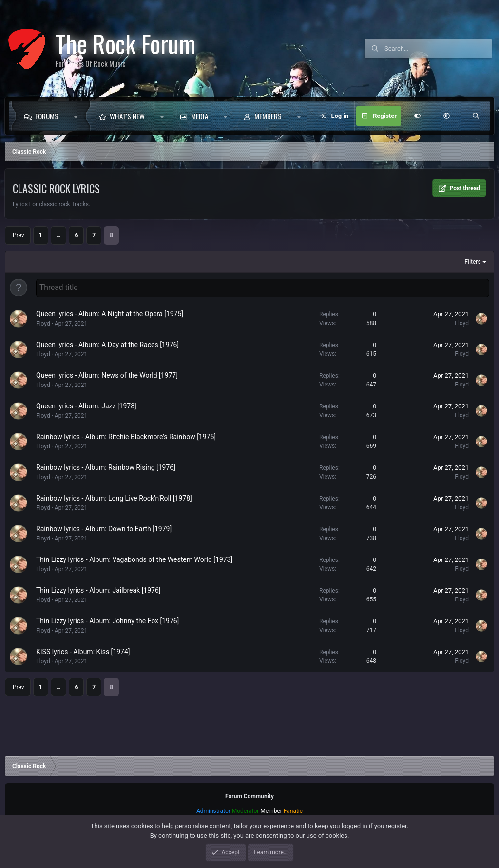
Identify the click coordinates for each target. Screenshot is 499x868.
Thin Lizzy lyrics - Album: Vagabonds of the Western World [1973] (134, 559)
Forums (47, 116)
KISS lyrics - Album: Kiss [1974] (83, 651)
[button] (78, 116)
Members (268, 116)
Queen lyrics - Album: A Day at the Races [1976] (107, 344)
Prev (19, 235)
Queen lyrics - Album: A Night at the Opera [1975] (110, 313)
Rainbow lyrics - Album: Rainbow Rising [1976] (106, 466)
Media (200, 116)
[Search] (438, 49)
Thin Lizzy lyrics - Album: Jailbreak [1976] (98, 589)
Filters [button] (473, 262)
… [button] (59, 235)
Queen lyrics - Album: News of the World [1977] (107, 374)
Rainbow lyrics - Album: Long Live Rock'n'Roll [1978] (114, 497)
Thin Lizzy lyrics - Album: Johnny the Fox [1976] (107, 620)
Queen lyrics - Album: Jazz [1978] (86, 405)
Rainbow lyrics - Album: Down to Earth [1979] (104, 528)
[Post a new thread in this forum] (263, 288)
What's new (127, 116)
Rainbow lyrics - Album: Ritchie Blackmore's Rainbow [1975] (126, 436)
